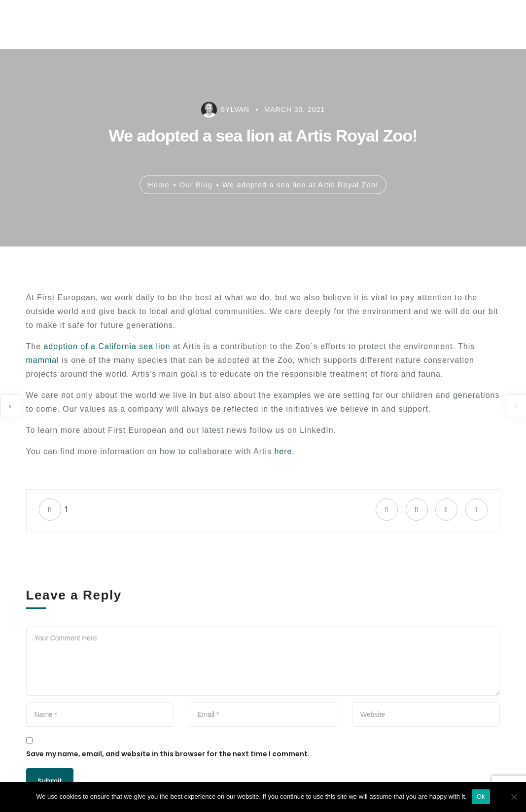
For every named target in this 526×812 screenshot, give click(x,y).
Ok (481, 796)
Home (159, 184)
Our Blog (196, 184)
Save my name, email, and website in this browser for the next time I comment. (168, 754)
